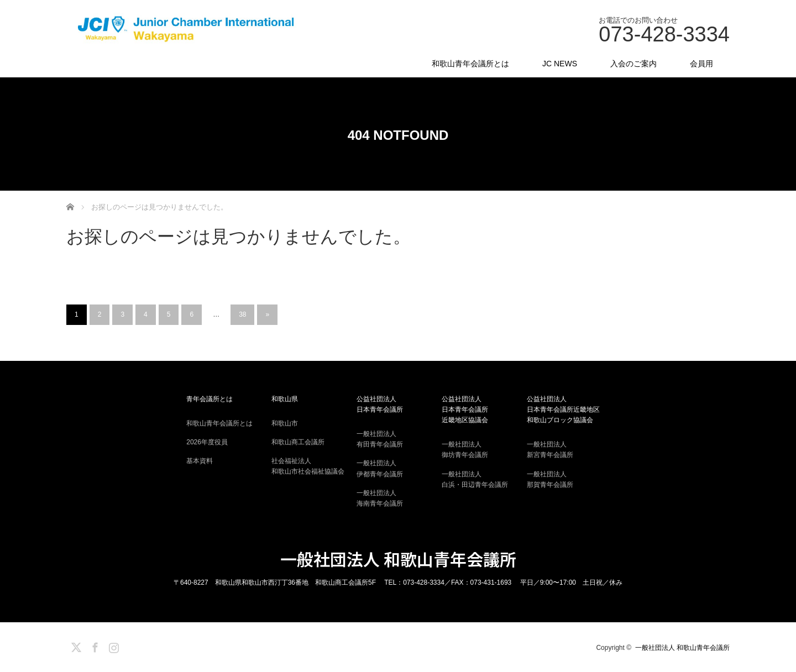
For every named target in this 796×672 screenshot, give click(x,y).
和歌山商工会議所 (298, 442)
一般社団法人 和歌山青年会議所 (398, 559)
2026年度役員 (207, 442)
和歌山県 (285, 399)
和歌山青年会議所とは (470, 64)
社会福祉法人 (313, 467)
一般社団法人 (398, 440)
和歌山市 (285, 423)
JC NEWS (560, 64)
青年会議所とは (210, 399)
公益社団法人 (398, 405)
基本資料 (200, 461)
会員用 (701, 64)
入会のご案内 (633, 64)
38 (242, 314)
